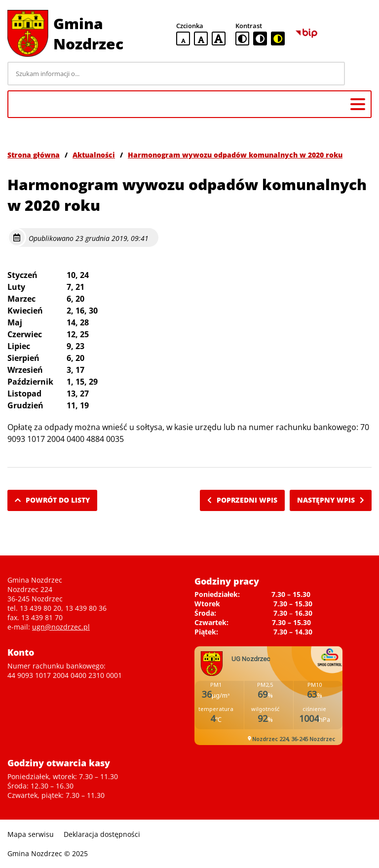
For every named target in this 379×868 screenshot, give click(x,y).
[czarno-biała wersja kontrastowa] (260, 39)
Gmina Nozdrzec (88, 34)
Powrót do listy (52, 500)
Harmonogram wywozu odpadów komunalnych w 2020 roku (235, 155)
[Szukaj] (360, 74)
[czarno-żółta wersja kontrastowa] (278, 39)
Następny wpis (331, 500)
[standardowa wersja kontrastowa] (242, 39)
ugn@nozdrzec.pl (61, 627)
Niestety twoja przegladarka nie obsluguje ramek (268, 696)
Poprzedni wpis (242, 500)
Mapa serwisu (31, 834)
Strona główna (34, 155)
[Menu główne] (358, 104)
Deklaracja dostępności (102, 834)
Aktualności (94, 155)
